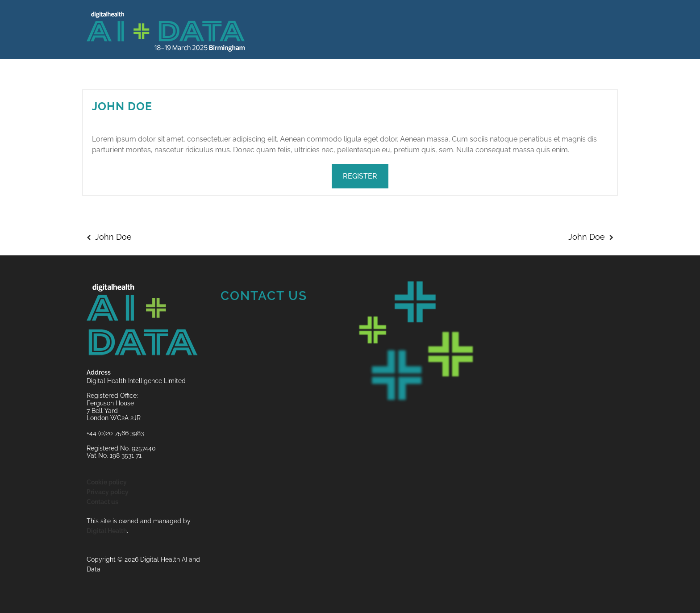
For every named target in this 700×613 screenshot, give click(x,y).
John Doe (122, 106)
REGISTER (360, 176)
